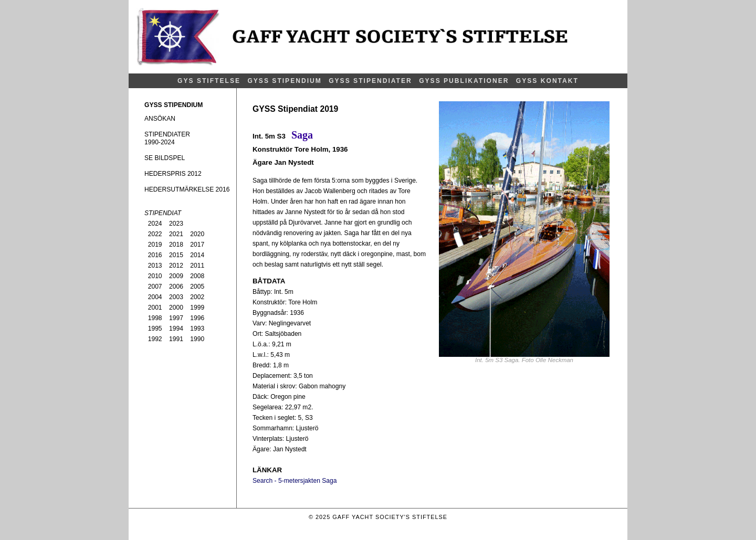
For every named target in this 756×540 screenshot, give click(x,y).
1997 (176, 318)
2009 (176, 276)
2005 (197, 287)
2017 (197, 245)
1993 (197, 329)
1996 (197, 318)
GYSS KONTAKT (547, 81)
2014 (197, 255)
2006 (176, 287)
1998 (155, 318)
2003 (176, 297)
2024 (155, 224)
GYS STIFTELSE (209, 81)
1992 (155, 339)
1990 (197, 339)
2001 (155, 308)
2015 (176, 255)
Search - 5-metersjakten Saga (295, 481)
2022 (155, 234)
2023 (176, 224)
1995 (155, 329)
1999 (197, 308)
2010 (155, 276)
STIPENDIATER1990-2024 (167, 138)
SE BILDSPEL (165, 158)
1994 (176, 329)
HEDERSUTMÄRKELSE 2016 (187, 189)
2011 (197, 266)
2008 (197, 276)
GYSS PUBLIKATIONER (464, 81)
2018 (176, 245)
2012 (176, 266)
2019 (155, 245)
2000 (176, 308)
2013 (155, 266)
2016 (155, 255)
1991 (176, 339)
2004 (155, 297)
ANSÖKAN (160, 119)
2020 (197, 234)
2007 (155, 287)
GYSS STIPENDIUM (284, 81)
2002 (197, 297)
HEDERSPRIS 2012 (173, 174)
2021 (176, 234)
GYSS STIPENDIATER (370, 81)
